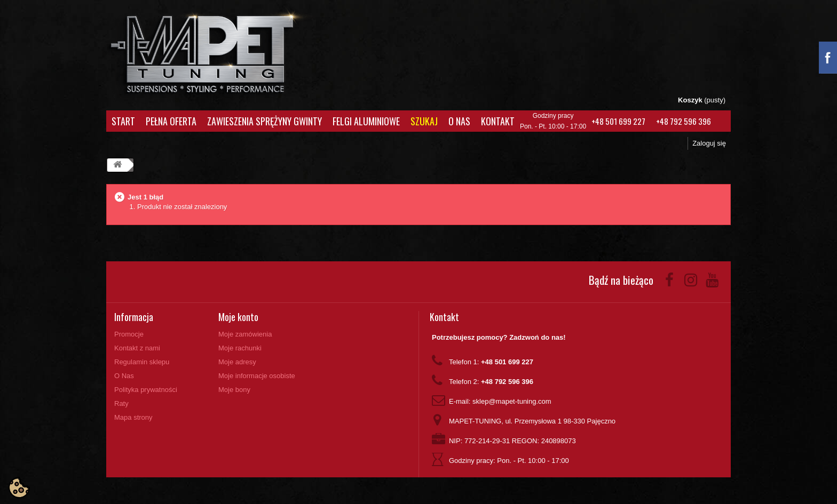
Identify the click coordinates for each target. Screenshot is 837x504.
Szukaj (424, 121)
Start (123, 121)
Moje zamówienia (245, 334)
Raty (121, 403)
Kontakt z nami (137, 348)
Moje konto (238, 317)
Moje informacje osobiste (257, 376)
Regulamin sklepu (142, 362)
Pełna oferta (171, 121)
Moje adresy (237, 362)
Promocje (129, 334)
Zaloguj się (709, 143)
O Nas (459, 121)
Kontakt (498, 121)
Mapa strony (133, 417)
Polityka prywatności (146, 390)
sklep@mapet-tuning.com (512, 401)
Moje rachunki (240, 348)
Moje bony (234, 390)
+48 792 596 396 (684, 121)
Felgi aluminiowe (366, 121)
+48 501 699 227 (618, 121)
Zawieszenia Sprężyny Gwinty (264, 121)
